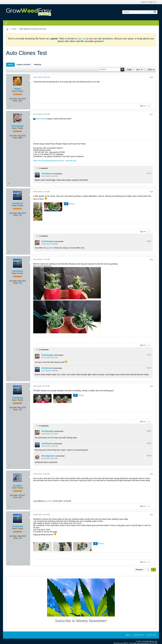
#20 (151, 386)
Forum (14, 29)
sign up (81, 39)
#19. (149, 355)
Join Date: (13, 99)
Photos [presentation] (38, 65)
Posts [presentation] (10, 65)
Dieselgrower (48, 456)
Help (128, 635)
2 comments (44, 350)
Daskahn (17, 486)
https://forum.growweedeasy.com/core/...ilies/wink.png (55, 161)
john (52, 248)
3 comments (44, 426)
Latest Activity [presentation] (24, 65)
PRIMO (17, 89)
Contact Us (138, 635)
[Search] (137, 12)
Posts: (15, 101)
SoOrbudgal (17, 126)
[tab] (10, 65)
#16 (151, 77)
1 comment (43, 168)
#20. (149, 431)
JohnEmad (42, 119)
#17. (149, 173)
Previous (139, 570)
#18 (151, 192)
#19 (151, 260)
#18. (149, 241)
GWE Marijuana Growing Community (33, 29)
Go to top (151, 635)
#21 (151, 474)
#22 (151, 515)
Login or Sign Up (149, 2)
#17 (151, 114)
